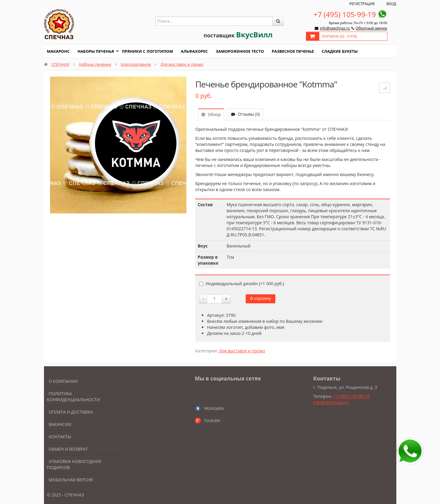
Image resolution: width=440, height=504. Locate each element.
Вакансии (60, 424)
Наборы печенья (96, 51)
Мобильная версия (71, 480)
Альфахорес (194, 51)
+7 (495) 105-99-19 (345, 14)
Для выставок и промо (182, 64)
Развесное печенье (293, 51)
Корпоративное (136, 64)
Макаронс (58, 51)
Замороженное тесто (240, 51)
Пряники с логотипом (148, 51)
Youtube (212, 420)
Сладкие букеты (340, 51)
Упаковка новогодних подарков (74, 464)
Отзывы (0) (245, 114)
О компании (63, 381)
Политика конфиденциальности (73, 397)
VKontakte (214, 408)
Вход (391, 4)
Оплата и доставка (71, 412)
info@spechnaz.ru (335, 28)
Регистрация (362, 4)
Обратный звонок (371, 28)
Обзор (211, 114)
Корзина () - (340, 36)
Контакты (60, 437)
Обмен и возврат (68, 449)
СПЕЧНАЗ (60, 64)
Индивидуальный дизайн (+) (242, 283)
